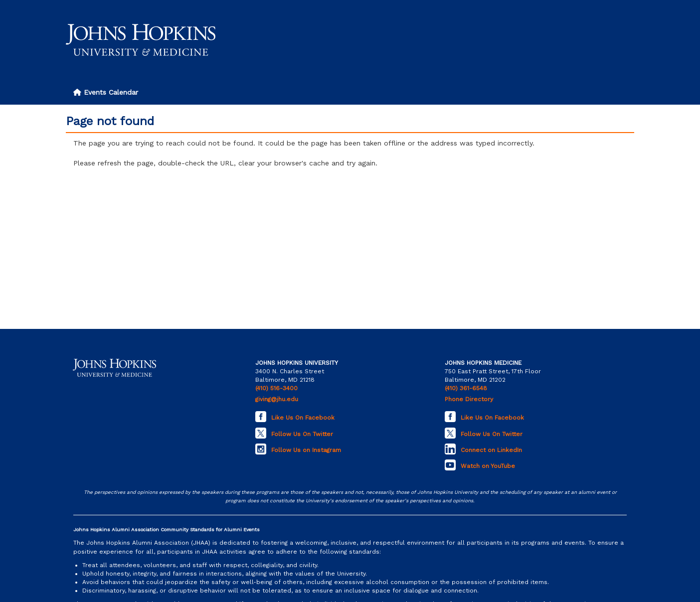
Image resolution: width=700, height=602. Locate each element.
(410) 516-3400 (276, 388)
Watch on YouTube (488, 466)
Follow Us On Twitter (302, 434)
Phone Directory (469, 399)
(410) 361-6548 (466, 388)
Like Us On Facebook (303, 418)
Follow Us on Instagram (306, 450)
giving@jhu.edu (277, 399)
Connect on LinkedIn (491, 450)
